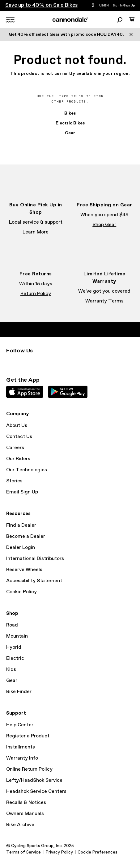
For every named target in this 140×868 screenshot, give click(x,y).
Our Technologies (27, 470)
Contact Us (19, 437)
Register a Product (28, 736)
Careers (15, 448)
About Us (17, 426)
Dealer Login (21, 548)
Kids (11, 669)
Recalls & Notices (26, 803)
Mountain (17, 636)
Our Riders (18, 459)
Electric (15, 658)
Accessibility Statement (34, 581)
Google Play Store (68, 392)
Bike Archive (20, 825)
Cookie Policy (21, 592)
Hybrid (14, 647)
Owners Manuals (25, 814)
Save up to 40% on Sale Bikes (41, 5)
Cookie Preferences (98, 852)
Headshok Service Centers (36, 791)
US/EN (104, 6)
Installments (21, 747)
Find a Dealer (21, 525)
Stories (14, 481)
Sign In (118, 6)
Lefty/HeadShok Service (34, 780)
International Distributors (35, 559)
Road (12, 625)
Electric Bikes (70, 123)
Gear (70, 133)
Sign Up (129, 6)
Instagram (10, 362)
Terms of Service (23, 852)
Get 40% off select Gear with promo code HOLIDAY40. (66, 34)
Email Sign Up (22, 492)
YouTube (51, 362)
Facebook (23, 362)
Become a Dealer (26, 536)
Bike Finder (19, 692)
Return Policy (36, 294)
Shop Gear (104, 225)
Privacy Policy (59, 852)
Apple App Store (25, 392)
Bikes (70, 113)
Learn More (36, 232)
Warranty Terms (104, 301)
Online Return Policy (29, 769)
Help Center (20, 725)
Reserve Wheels (24, 570)
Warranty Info (22, 758)
